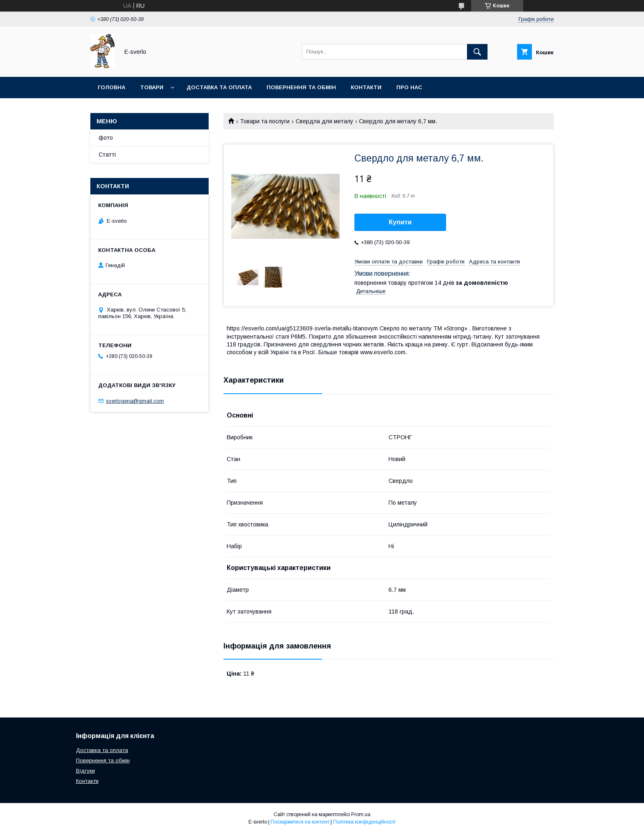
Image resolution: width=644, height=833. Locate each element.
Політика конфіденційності (364, 822)
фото (106, 138)
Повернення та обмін (301, 87)
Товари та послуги (265, 121)
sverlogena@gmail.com (135, 401)
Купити (400, 222)
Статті (107, 155)
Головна (112, 87)
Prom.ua (361, 815)
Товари (152, 87)
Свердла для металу (324, 121)
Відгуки (85, 771)
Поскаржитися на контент (300, 822)
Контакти (366, 87)
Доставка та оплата (219, 87)
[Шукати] (477, 52)
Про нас (409, 87)
